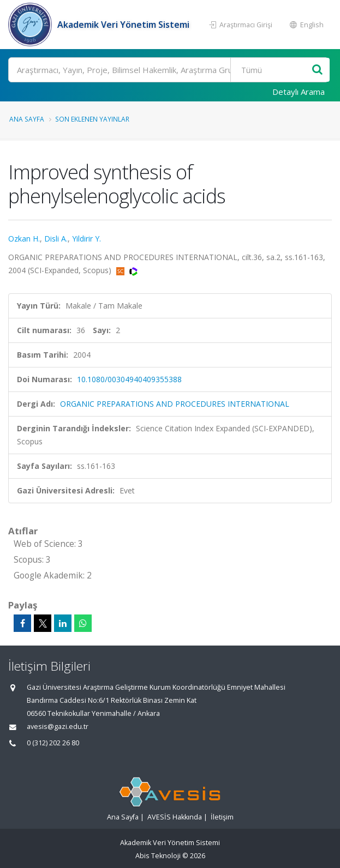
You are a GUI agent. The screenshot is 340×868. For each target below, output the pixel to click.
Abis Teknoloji (158, 856)
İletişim (222, 817)
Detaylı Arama (299, 92)
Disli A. (56, 239)
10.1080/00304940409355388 (129, 379)
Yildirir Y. (87, 239)
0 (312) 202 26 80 (53, 743)
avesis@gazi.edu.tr (58, 727)
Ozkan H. (24, 239)
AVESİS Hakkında (175, 817)
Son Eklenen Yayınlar (92, 119)
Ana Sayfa (27, 119)
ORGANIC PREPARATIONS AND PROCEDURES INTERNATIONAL (175, 404)
